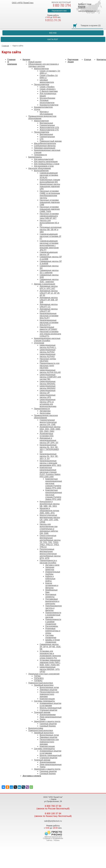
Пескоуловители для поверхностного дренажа (49, 694)
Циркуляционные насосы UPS (48, 396)
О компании (12, 63)
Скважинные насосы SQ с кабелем (49, 271)
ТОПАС (37, 676)
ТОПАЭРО (39, 678)
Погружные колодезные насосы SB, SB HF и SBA (51, 230)
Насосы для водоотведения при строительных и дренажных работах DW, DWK (49, 529)
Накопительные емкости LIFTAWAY (48, 328)
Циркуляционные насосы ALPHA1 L (48, 346)
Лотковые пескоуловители (47, 101)
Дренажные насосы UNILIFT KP (49, 310)
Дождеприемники (48, 715)
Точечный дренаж (42, 712)
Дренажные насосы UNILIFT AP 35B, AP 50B (49, 300)
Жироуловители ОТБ (49, 128)
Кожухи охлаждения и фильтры (52, 585)
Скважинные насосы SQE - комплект (49, 281)
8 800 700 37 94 (53, 806)
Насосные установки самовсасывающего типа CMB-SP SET (49, 216)
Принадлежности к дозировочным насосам (53, 615)
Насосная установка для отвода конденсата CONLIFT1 (50, 334)
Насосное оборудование (40, 168)
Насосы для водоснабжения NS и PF (49, 223)
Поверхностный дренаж (51, 141)
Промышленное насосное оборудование (46, 417)
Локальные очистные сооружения (44, 674)
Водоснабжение (41, 171)
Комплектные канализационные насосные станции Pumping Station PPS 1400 (54, 495)
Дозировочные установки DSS (46, 435)
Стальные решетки (48, 710)
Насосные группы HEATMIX (48, 360)
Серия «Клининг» (48, 89)
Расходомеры (52, 626)
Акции (71, 62)
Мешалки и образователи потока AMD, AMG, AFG (49, 511)
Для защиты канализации (46, 162)
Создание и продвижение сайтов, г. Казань (53, 839)
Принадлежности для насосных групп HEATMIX (49, 366)
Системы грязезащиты (44, 701)
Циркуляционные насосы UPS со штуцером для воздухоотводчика (48, 403)
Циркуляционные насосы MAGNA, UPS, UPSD (50, 669)
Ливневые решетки (48, 690)
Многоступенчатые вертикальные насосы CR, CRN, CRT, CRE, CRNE (50, 519)
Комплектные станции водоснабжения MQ (50, 181)
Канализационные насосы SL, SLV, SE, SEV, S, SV (49, 456)
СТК (41, 139)
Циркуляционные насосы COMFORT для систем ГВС (50, 377)
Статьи (87, 60)
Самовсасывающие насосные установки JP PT (50, 236)
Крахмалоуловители (49, 105)
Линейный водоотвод (44, 685)
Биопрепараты (35, 157)
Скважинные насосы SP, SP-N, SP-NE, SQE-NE (50, 647)
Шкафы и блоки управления (53, 641)
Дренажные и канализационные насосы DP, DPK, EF (49, 440)
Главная (11, 60)
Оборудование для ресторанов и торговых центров (43, 65)
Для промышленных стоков (47, 164)
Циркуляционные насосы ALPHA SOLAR (50, 371)
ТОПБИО (38, 681)
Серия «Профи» (47, 87)
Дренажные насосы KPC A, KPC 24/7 (49, 287)
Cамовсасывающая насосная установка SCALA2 (49, 175)
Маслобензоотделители (45, 143)
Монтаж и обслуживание (46, 113)
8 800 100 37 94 (53, 814)
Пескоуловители (41, 84)
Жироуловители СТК (49, 130)
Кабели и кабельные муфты (50, 579)
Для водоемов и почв (44, 166)
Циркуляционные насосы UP (48, 392)
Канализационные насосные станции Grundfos (47, 339)
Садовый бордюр (48, 726)
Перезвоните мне (59, 11)
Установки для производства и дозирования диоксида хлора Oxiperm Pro (50, 655)
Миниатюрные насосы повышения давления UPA (50, 186)
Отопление (39, 343)
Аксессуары (45, 413)
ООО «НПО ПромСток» (23, 3)
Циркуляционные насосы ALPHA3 (48, 355)
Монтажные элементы (51, 596)
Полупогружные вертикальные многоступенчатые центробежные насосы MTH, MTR (50, 554)
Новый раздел (35, 62)
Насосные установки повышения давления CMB (50, 202)
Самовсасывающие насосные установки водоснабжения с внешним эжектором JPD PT (49, 245)
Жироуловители (41, 69)
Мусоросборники (47, 98)
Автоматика (45, 411)
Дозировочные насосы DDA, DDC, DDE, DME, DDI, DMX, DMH (50, 429)
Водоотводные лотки (49, 687)
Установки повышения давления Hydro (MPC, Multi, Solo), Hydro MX (50, 662)
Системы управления (51, 636)
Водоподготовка (36, 728)
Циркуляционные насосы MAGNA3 (48, 387)
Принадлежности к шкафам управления (53, 622)
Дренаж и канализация (44, 284)
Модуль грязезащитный (50, 708)
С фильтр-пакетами (49, 91)
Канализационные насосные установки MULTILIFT (49, 316)
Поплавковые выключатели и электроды (52, 601)
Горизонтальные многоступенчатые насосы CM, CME (48, 422)
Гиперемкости (40, 155)
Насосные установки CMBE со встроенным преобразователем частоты (50, 194)
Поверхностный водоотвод (41, 683)
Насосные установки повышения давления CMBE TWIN (50, 209)
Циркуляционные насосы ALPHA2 (48, 351)
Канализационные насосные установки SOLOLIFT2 (49, 322)
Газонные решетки (48, 724)
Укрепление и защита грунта (47, 721)
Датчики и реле (52, 565)
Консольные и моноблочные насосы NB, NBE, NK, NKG (50, 504)
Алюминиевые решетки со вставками (50, 704)
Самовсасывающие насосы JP (49, 253)
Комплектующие (47, 699)
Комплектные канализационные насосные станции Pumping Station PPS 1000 (54, 483)
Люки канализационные (51, 717)
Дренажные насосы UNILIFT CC (49, 305)
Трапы (42, 719)
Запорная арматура (50, 568)
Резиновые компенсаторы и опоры (53, 631)
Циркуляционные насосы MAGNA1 (48, 383)
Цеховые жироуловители (47, 81)
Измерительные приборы (53, 573)
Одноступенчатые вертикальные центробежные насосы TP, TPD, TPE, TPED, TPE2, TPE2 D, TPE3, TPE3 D (50, 541)
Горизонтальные (47, 125)
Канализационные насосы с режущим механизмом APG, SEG (50, 463)
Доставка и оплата (32, 776)
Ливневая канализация (45, 148)
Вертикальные (46, 123)
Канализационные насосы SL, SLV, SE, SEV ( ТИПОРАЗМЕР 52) (49, 448)
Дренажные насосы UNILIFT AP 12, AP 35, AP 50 (50, 293)
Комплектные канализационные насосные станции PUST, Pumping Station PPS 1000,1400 (50, 472)
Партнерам (73, 60)
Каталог (26, 60)
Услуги (37, 109)
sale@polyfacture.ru (87, 11)
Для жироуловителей (44, 159)
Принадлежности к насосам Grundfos (48, 562)
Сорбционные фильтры (45, 146)
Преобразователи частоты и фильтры (53, 608)
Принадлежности (42, 409)
